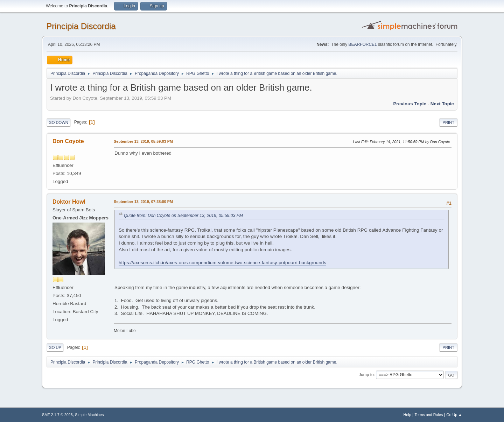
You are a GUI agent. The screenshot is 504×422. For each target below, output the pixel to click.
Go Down (58, 122)
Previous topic (410, 104)
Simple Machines (89, 415)
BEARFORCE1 (362, 44)
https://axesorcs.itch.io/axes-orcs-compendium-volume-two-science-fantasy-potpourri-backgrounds (222, 263)
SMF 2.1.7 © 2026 (57, 415)
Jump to (366, 375)
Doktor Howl (69, 202)
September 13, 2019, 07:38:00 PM (143, 202)
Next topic (442, 104)
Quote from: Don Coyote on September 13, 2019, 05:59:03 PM (183, 216)
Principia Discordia (81, 26)
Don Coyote (68, 141)
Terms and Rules (429, 415)
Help (407, 415)
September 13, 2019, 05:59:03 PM (143, 141)
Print (448, 122)
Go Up (55, 347)
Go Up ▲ (454, 415)
